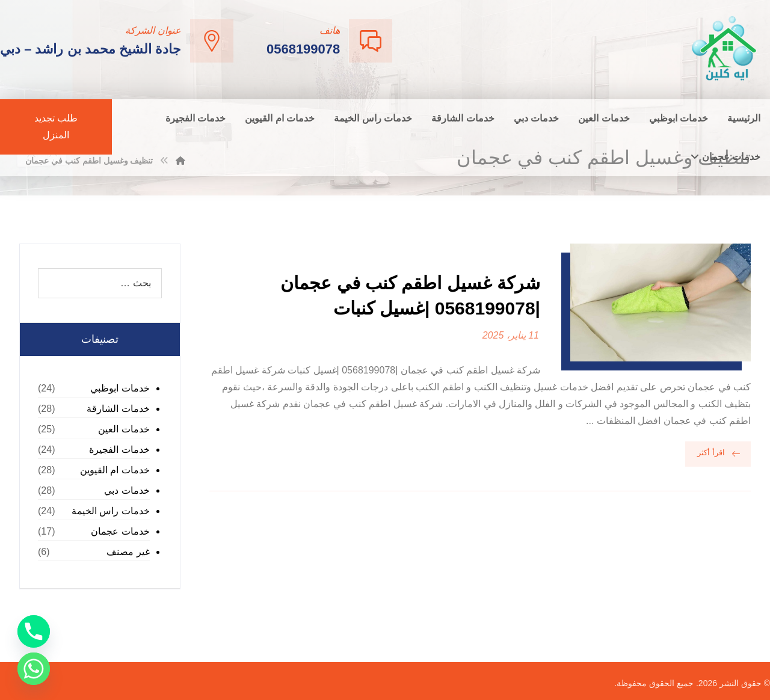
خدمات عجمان (120, 531)
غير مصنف (128, 552)
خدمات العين (124, 429)
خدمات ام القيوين (115, 470)
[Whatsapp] (34, 669)
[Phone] (34, 631)
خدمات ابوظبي (120, 388)
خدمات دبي (127, 490)
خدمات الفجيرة (119, 450)
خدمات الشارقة (118, 409)
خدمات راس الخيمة (111, 511)
